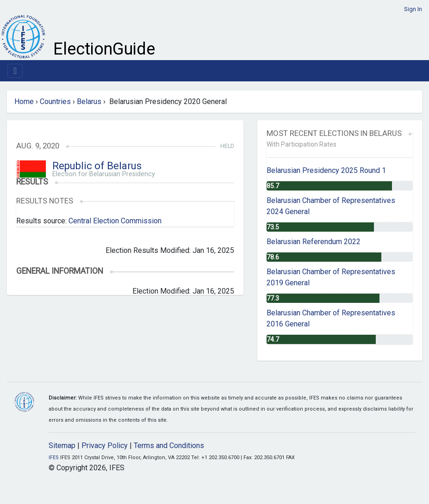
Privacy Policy (105, 446)
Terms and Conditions (169, 446)
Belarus (89, 101)
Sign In (413, 9)
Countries (55, 101)
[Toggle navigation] (15, 71)
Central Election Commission (115, 221)
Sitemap (62, 446)
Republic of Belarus (97, 166)
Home (24, 101)
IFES (54, 458)
